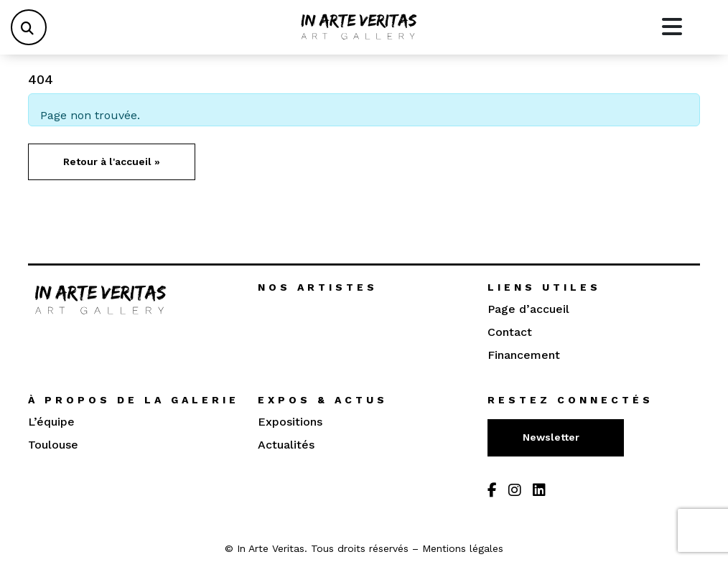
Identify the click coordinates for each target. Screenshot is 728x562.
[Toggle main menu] (672, 27)
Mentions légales (463, 548)
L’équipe (51, 422)
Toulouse (53, 445)
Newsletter (552, 437)
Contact (510, 332)
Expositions (290, 422)
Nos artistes (318, 287)
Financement (524, 355)
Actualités (286, 445)
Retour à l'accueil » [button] (112, 161)
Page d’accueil (528, 309)
